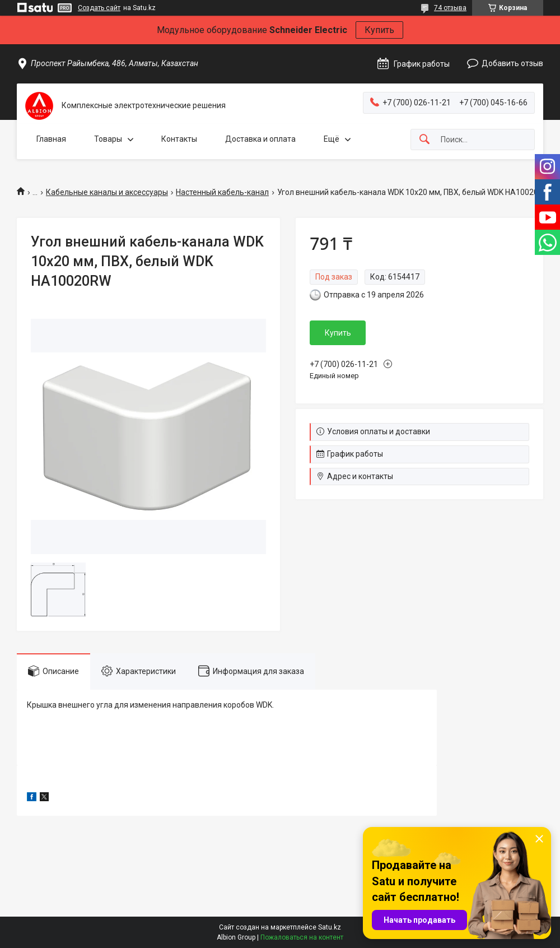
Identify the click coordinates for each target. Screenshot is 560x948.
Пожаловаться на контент (302, 937)
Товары (108, 139)
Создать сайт (99, 8)
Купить (379, 30)
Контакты (179, 139)
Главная (51, 139)
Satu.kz (330, 927)
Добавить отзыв (512, 63)
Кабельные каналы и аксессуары (107, 192)
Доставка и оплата (260, 139)
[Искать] (424, 140)
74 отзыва (450, 8)
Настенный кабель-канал (222, 192)
